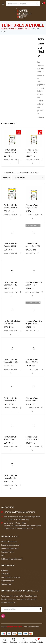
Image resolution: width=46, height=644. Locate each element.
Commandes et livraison (11, 577)
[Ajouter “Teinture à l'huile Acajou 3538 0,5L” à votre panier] (10, 217)
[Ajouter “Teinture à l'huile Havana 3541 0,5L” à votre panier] (11, 161)
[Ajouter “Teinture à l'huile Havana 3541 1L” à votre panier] (32, 371)
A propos (5, 570)
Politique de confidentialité (12, 559)
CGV (3, 556)
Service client (7, 584)
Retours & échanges (9, 542)
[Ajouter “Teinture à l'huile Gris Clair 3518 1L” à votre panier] (10, 333)
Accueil (4, 29)
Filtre (5, 177)
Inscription (40, 609)
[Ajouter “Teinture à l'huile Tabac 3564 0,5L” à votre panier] (32, 448)
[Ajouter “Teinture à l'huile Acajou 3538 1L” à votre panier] (32, 217)
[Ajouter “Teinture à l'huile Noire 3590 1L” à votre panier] (10, 448)
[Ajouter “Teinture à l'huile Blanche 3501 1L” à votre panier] (10, 255)
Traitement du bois (16, 29)
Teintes (27, 29)
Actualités (5, 574)
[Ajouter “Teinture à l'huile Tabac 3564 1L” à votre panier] (32, 161)
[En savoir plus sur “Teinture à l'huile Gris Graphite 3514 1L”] (30, 331)
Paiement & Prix (8, 552)
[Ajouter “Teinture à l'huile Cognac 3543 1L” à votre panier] (10, 294)
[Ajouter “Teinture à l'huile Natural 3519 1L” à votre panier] (32, 410)
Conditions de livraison (10, 549)
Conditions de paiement (11, 545)
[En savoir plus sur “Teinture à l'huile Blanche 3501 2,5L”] (30, 253)
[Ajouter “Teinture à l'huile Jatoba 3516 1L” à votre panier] (10, 410)
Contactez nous (8, 581)
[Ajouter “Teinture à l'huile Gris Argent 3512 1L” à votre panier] (32, 294)
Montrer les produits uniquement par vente (21, 173)
